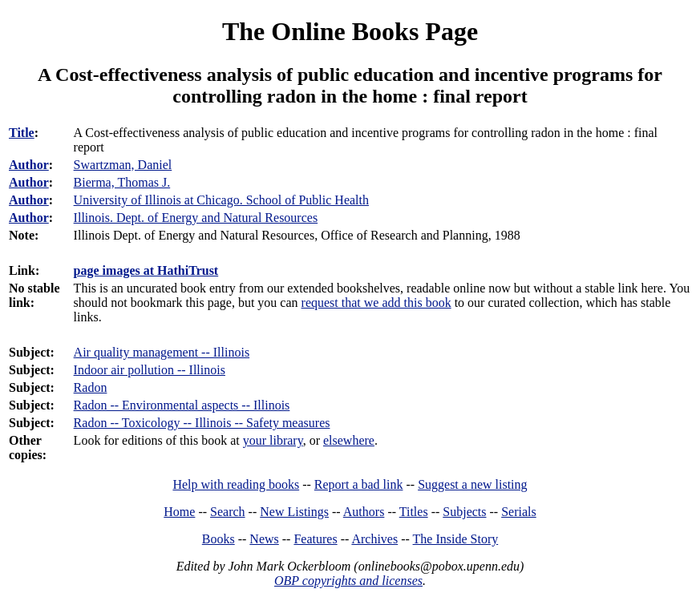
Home (179, 512)
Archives (374, 539)
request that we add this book (376, 303)
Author (29, 165)
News (264, 539)
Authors (364, 512)
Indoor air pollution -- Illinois (150, 370)
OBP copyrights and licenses (348, 581)
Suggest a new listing (472, 484)
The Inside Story (456, 539)
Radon (91, 387)
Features (315, 539)
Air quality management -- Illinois (162, 352)
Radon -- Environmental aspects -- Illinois (182, 405)
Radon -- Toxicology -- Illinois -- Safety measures (202, 423)
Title (22, 133)
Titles (414, 512)
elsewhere (349, 440)
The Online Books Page (350, 31)
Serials (519, 512)
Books (218, 539)
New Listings (294, 512)
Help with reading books (236, 484)
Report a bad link (359, 484)
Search (228, 512)
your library (273, 440)
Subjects (464, 512)
